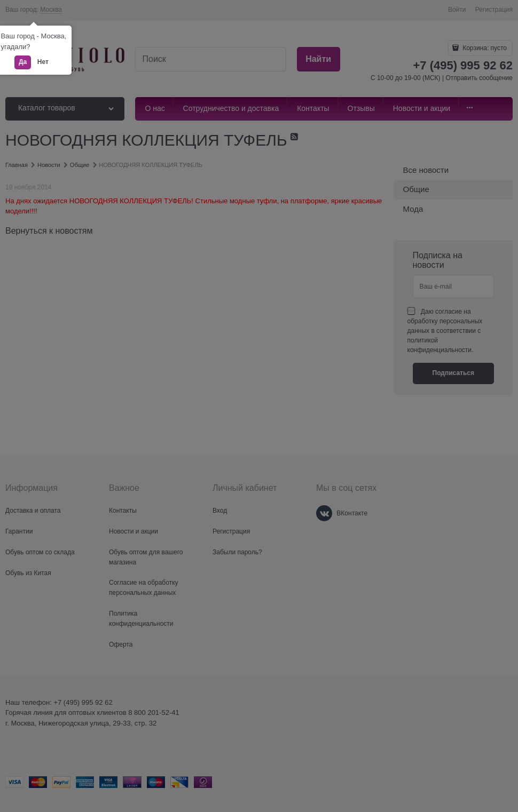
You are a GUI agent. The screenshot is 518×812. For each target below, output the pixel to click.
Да (23, 62)
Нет (43, 62)
